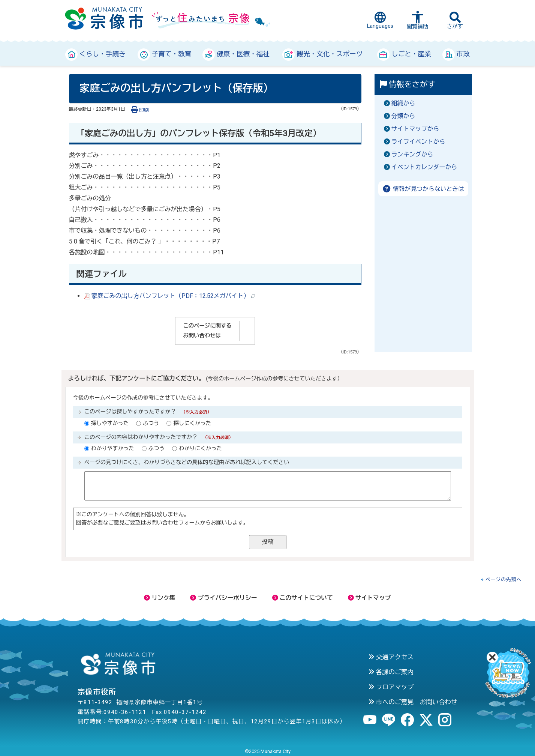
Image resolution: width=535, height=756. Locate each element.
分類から (403, 116)
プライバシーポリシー (223, 598)
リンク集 (160, 598)
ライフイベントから (418, 142)
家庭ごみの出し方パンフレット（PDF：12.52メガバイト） (169, 296)
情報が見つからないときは (423, 189)
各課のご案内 (391, 672)
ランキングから (412, 154)
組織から (403, 103)
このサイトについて (303, 598)
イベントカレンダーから (424, 167)
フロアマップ (391, 687)
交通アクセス (391, 657)
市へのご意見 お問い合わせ (413, 702)
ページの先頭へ (504, 579)
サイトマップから (415, 129)
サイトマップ (369, 598)
